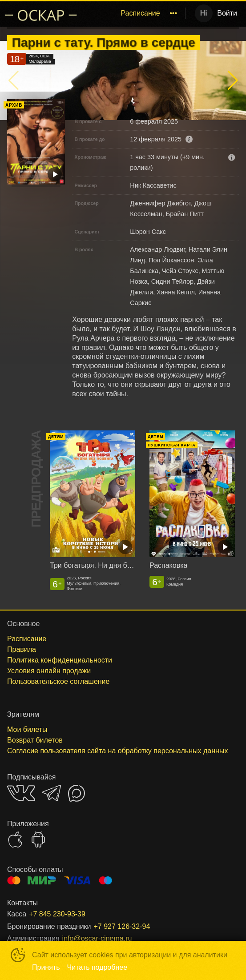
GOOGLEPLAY (38, 839)
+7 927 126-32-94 (122, 926)
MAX (77, 793)
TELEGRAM (52, 793)
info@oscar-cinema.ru (97, 938)
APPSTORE (15, 839)
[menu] (133, 13)
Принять (46, 967)
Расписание (140, 13)
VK (21, 793)
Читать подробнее (97, 967)
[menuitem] (140, 13)
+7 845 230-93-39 (57, 914)
